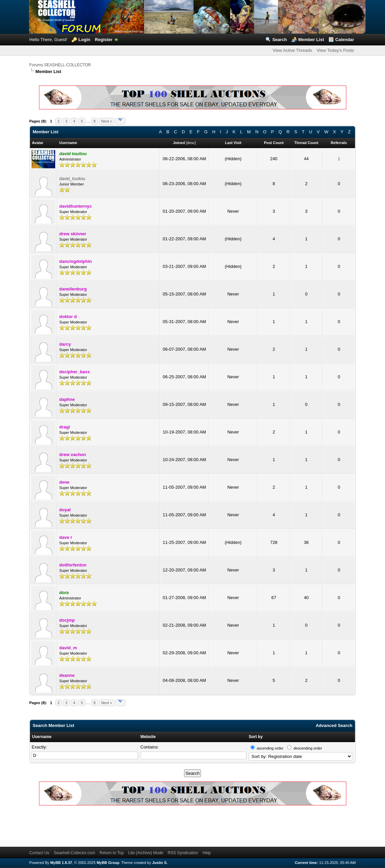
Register (104, 40)
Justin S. (160, 863)
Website (148, 737)
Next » (107, 121)
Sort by (256, 737)
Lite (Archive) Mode (146, 853)
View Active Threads (292, 50)
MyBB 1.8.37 (61, 863)
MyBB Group (108, 863)
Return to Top (112, 853)
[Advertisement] (152, 825)
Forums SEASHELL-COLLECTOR (60, 65)
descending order (308, 748)
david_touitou (72, 179)
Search (279, 40)
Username (42, 737)
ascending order (270, 748)
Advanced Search (334, 725)
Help (207, 853)
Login (84, 40)
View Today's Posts (335, 50)
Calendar (345, 40)
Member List (311, 40)
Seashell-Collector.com (75, 853)
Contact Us (39, 853)
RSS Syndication (183, 853)
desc (191, 143)
